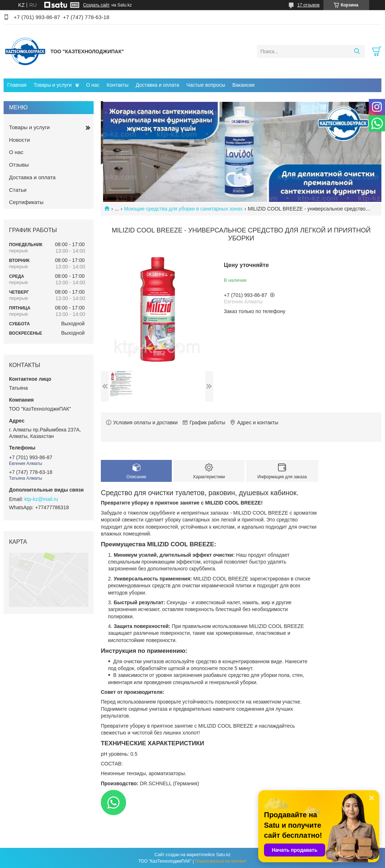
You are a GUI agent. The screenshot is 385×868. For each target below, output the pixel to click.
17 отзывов (308, 5)
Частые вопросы (206, 85)
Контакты (117, 85)
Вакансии (243, 85)
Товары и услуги (53, 85)
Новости (19, 140)
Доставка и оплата (158, 85)
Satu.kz (223, 855)
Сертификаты (26, 202)
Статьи (18, 190)
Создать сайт (97, 5)
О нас (93, 85)
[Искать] (357, 51)
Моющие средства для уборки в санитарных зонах (183, 209)
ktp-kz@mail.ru (41, 499)
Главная (17, 85)
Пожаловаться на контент (221, 861)
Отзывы (19, 165)
